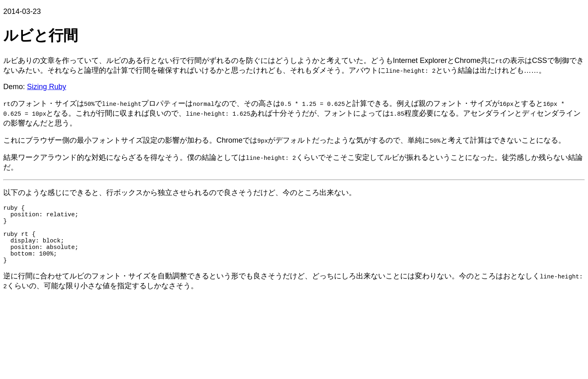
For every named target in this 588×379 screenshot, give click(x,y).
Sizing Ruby (47, 87)
